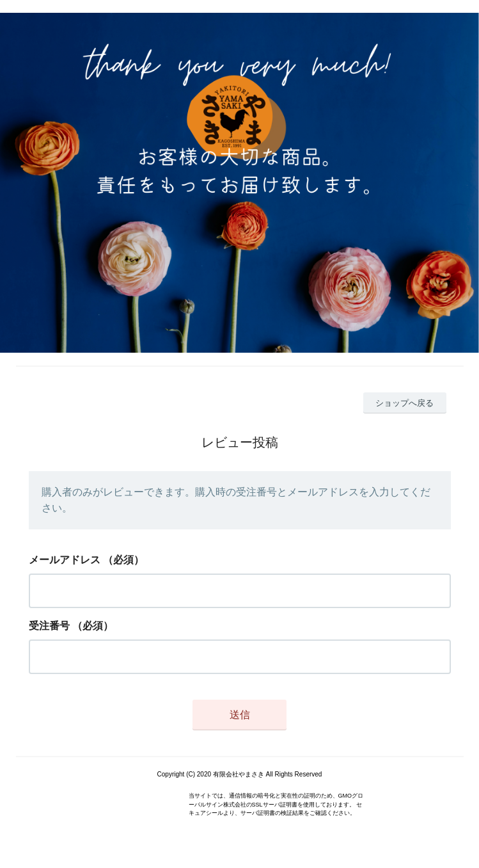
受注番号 (49, 626)
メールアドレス (65, 560)
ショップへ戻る (404, 403)
